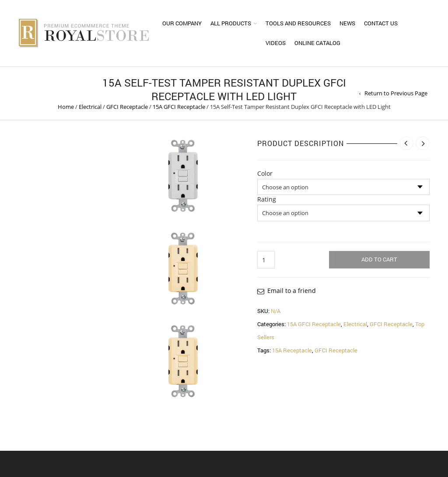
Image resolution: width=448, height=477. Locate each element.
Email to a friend (292, 291)
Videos (276, 43)
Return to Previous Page (396, 93)
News (347, 23)
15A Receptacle (292, 350)
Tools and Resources (298, 23)
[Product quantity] (266, 260)
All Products (231, 23)
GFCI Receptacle (127, 107)
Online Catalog (317, 43)
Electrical (90, 107)
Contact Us (381, 23)
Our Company (182, 23)
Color (265, 174)
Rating (267, 199)
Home (66, 107)
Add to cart (379, 259)
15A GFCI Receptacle (179, 107)
